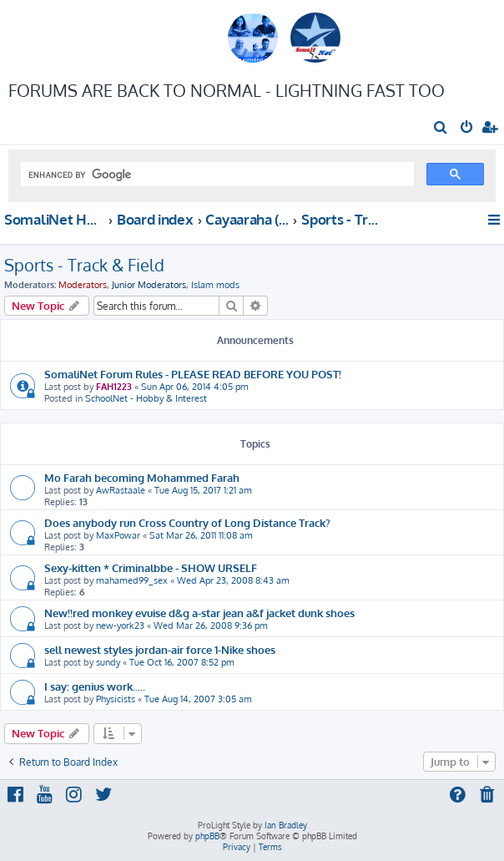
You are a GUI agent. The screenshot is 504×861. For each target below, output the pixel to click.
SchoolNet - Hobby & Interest (146, 398)
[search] (216, 175)
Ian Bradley (286, 825)
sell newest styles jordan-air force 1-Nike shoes (160, 649)
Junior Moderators (149, 285)
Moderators (83, 285)
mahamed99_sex (132, 580)
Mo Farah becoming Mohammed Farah (142, 477)
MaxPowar (118, 535)
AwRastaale (121, 490)
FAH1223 (114, 387)
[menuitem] (441, 129)
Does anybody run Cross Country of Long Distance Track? (187, 522)
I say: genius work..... (95, 686)
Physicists (116, 699)
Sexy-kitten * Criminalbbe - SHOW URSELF (151, 567)
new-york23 (120, 625)
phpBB (207, 836)
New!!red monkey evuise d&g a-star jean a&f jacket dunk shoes (199, 613)
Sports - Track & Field (84, 265)
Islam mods (215, 285)
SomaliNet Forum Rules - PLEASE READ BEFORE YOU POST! (193, 374)
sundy (108, 662)
